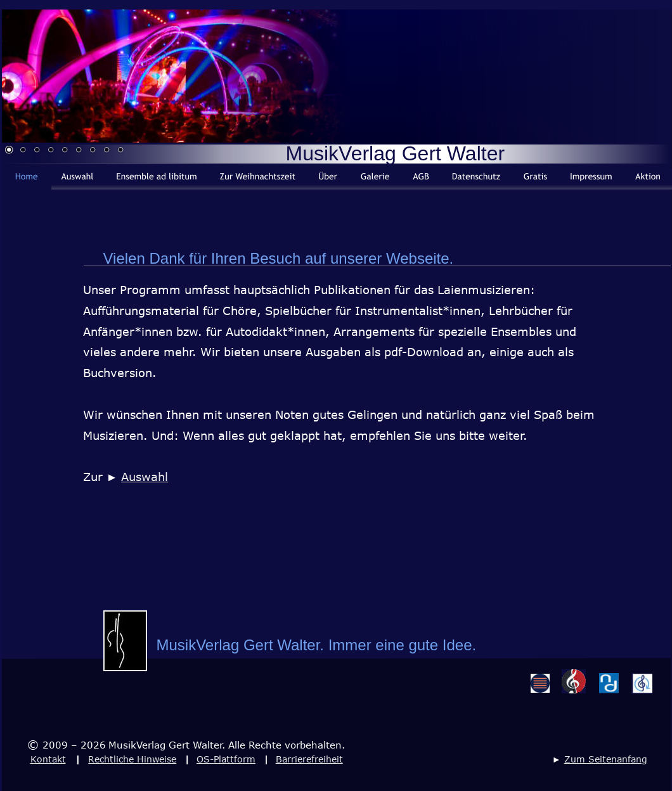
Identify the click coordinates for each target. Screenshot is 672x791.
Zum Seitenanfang (606, 759)
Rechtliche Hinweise (132, 759)
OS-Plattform (226, 759)
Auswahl (145, 477)
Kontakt (48, 759)
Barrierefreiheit (309, 759)
